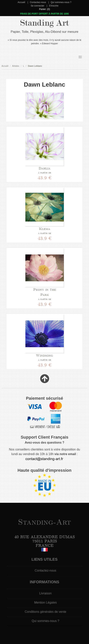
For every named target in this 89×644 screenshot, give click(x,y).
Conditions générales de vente (45, 612)
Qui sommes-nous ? (61, 2)
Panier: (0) (44, 9)
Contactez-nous (38, 2)
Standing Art (44, 23)
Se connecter (37, 6)
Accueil (21, 2)
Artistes (16, 66)
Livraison (45, 593)
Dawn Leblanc (35, 66)
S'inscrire (54, 6)
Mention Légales (45, 603)
